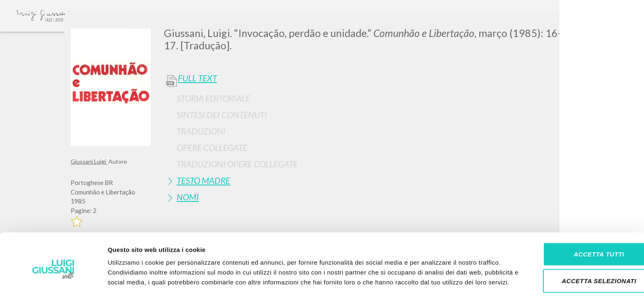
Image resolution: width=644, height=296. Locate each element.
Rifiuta (575, 269)
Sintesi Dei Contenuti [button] (222, 114)
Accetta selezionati (575, 242)
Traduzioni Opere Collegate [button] (237, 164)
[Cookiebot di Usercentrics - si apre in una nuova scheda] (53, 280)
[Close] (567, 25)
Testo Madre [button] (203, 180)
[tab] (369, 98)
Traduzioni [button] (201, 131)
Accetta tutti (575, 215)
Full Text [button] (197, 78)
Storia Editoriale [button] (213, 98)
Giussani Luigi (89, 161)
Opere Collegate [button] (212, 147)
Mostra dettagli (432, 280)
